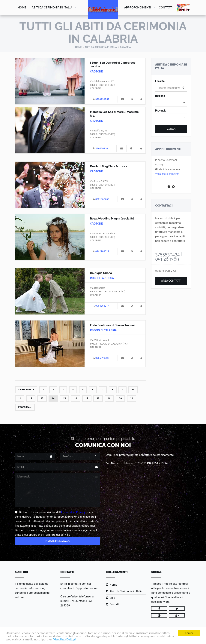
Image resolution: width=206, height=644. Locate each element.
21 (132, 398)
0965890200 (102, 358)
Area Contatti (171, 281)
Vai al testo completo (167, 174)
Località (160, 81)
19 (109, 398)
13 (42, 398)
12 (31, 398)
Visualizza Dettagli (65, 640)
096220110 (102, 148)
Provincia (161, 111)
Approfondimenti (138, 8)
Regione (160, 96)
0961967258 (102, 199)
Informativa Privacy (73, 512)
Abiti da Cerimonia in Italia (52, 8)
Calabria (125, 47)
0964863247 (102, 306)
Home (22, 8)
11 (20, 398)
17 (87, 398)
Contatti (166, 8)
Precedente (26, 390)
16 (76, 398)
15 (64, 398)
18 (98, 398)
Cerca (171, 129)
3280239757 (102, 99)
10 (133, 390)
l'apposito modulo (87, 588)
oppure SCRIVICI (166, 271)
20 (121, 398)
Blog (112, 598)
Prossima (25, 407)
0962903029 (102, 251)
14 (53, 398)
